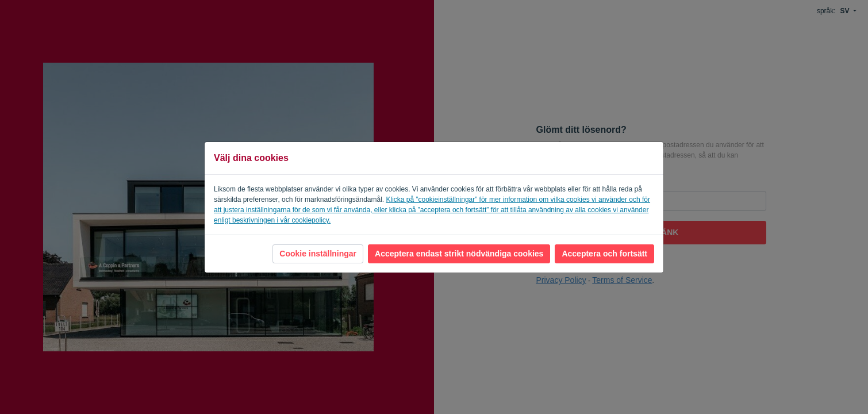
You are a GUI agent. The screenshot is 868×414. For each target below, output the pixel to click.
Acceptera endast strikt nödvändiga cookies (459, 254)
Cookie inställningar (318, 254)
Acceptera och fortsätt (604, 254)
